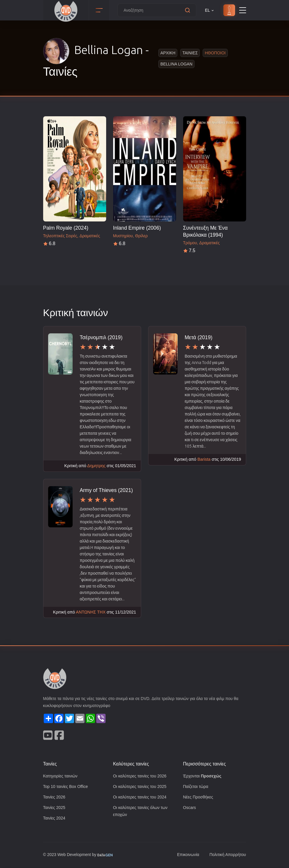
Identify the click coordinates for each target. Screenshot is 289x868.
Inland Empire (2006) (137, 228)
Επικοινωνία (185, 856)
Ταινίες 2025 (55, 808)
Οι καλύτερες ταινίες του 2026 (142, 776)
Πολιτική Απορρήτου (226, 856)
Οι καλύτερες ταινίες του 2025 (142, 787)
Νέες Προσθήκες (199, 797)
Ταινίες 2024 (55, 819)
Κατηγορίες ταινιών (62, 776)
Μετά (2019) (199, 337)
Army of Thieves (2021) (106, 490)
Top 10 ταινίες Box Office (67, 787)
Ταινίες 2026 (55, 797)
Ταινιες (190, 53)
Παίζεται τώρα (196, 787)
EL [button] (210, 10)
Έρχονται (203, 776)
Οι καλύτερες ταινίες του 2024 (142, 797)
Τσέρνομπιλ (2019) (101, 337)
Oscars (190, 808)
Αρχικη (168, 53)
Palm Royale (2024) (65, 228)
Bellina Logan (177, 64)
